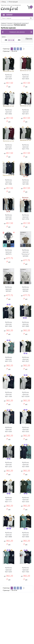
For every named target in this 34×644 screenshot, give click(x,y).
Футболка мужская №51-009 (9, 217)
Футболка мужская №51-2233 (8, 465)
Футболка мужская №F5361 (9, 289)
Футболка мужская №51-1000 (8, 394)
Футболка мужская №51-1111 (8, 500)
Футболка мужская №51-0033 (26, 77)
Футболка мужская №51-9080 (26, 324)
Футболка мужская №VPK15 (9, 252)
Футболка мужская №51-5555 (26, 429)
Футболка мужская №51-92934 (25, 394)
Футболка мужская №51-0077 (8, 147)
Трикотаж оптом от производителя (11, 5)
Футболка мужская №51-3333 (26, 500)
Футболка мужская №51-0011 (26, 112)
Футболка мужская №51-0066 (8, 112)
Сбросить (29, 39)
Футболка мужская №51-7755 (26, 147)
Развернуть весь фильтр (17, 32)
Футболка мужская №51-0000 (26, 535)
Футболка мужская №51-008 (25, 182)
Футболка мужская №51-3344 (8, 324)
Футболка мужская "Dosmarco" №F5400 (26, 253)
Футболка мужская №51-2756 (26, 217)
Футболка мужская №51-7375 (8, 359)
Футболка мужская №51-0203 (8, 570)
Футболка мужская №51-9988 (8, 182)
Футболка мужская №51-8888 (8, 535)
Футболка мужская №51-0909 (26, 465)
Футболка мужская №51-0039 (8, 77)
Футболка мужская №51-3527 (26, 359)
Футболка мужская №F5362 (25, 289)
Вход (4, 2)
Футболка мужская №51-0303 (8, 429)
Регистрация (13, 2)
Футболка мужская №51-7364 (26, 570)
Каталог (9, 15)
